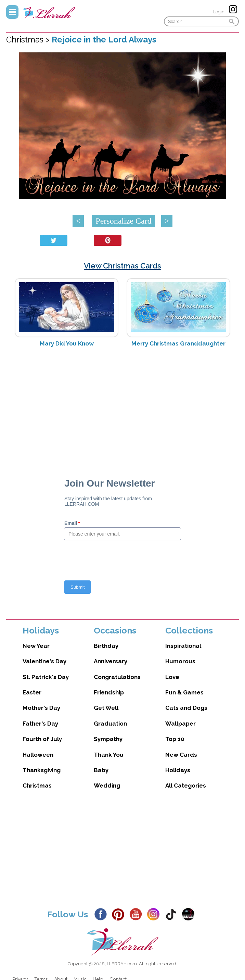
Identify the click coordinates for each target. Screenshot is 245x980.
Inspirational (183, 646)
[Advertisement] (122, 407)
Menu (12, 12)
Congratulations (117, 677)
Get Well (106, 708)
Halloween (38, 755)
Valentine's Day (44, 661)
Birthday (106, 646)
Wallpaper (180, 724)
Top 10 (175, 739)
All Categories (186, 786)
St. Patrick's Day (46, 677)
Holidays (178, 770)
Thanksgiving (42, 770)
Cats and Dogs (186, 708)
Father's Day (40, 724)
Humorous (180, 661)
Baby (101, 770)
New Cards (181, 755)
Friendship (109, 692)
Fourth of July (42, 739)
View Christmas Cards (122, 266)
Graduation (110, 724)
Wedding (107, 786)
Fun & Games (184, 692)
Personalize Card (123, 221)
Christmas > (29, 40)
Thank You (109, 755)
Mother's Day (41, 708)
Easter (32, 692)
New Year (36, 646)
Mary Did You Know (67, 343)
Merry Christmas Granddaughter (178, 343)
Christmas (37, 786)
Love (172, 677)
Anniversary (111, 661)
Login (219, 12)
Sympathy (108, 739)
